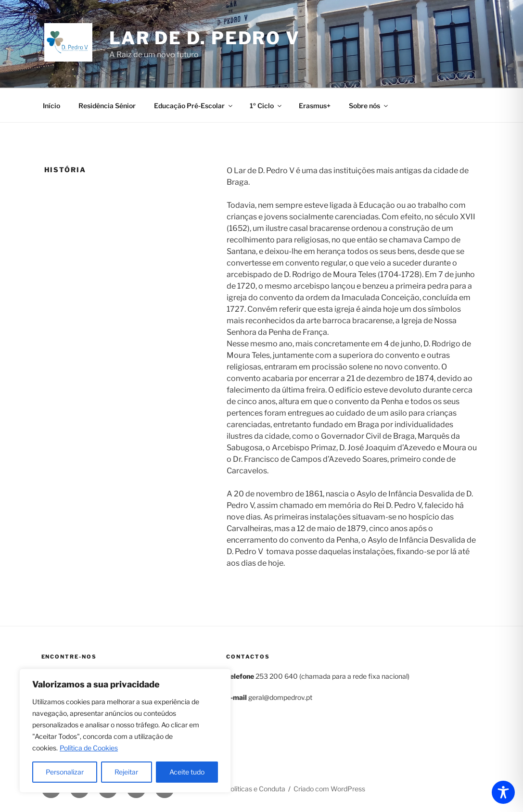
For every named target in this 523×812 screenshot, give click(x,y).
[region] (125, 731)
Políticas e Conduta (256, 789)
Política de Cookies (89, 748)
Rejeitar (126, 772)
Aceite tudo (187, 772)
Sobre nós (369, 106)
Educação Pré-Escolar (194, 106)
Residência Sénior (107, 106)
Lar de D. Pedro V (205, 38)
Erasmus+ (315, 106)
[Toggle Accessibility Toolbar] (503, 792)
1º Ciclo (266, 106)
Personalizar (65, 772)
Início (51, 106)
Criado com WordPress (329, 789)
